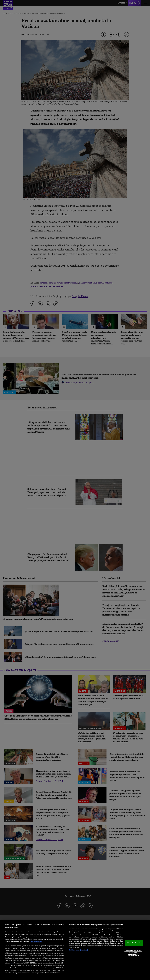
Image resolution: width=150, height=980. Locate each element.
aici (12, 963)
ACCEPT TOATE (134, 943)
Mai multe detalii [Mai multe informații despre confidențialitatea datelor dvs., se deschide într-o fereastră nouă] (36, 942)
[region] (75, 950)
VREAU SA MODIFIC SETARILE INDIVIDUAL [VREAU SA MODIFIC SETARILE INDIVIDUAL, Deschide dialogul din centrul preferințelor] (133, 953)
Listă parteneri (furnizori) (78, 950)
